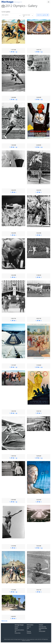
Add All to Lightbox (43, 15)
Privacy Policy (18, 633)
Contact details (42, 631)
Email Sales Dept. (43, 627)
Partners (17, 627)
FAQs (28, 628)
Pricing (16, 628)
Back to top (4, 621)
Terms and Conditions (19, 630)
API (15, 631)
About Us (29, 627)
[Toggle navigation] (49, 2)
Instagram (29, 633)
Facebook (29, 631)
